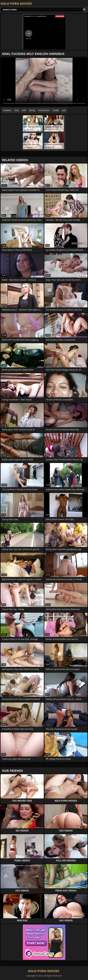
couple (56, 110)
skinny (32, 110)
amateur (7, 110)
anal (17, 110)
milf (24, 110)
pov (64, 110)
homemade (44, 110)
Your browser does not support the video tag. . (44, 82)
